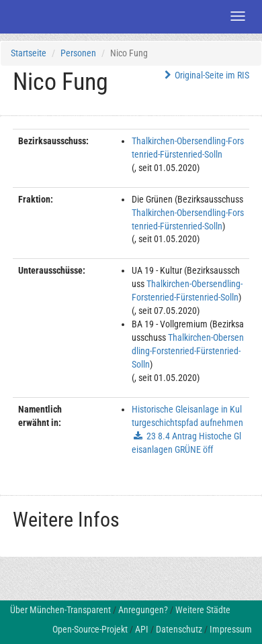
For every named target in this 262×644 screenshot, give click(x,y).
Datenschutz (179, 629)
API (142, 629)
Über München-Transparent (60, 610)
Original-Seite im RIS (205, 75)
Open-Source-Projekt (90, 629)
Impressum (231, 629)
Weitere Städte (203, 610)
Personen (78, 53)
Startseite (29, 53)
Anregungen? (143, 610)
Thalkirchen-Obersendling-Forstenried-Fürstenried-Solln (188, 351)
